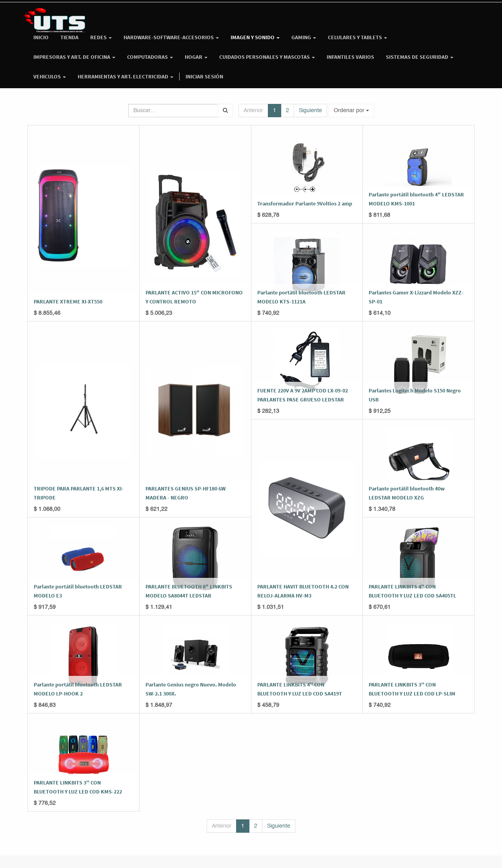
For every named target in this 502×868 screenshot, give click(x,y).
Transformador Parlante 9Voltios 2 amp (305, 203)
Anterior (253, 111)
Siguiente (310, 111)
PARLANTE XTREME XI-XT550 (68, 301)
